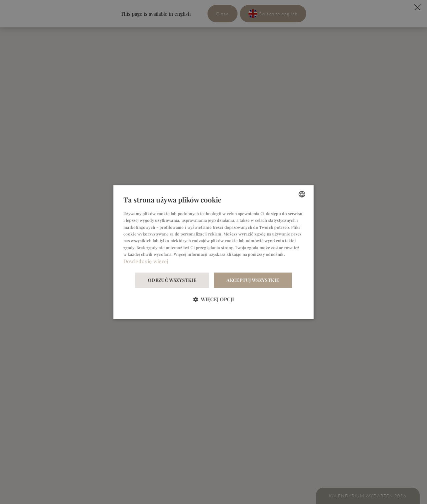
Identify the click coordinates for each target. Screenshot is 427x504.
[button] (213, 299)
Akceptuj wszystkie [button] (253, 280)
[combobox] (302, 194)
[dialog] (213, 252)
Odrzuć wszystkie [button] (172, 280)
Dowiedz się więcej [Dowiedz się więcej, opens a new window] (146, 261)
